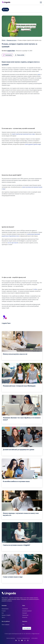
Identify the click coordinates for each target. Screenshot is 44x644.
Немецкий (25, 613)
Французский (25, 615)
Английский (25, 609)
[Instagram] (28, 640)
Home (3, 40)
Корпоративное (5, 609)
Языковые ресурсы (11, 40)
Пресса (3, 617)
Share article (19, 55)
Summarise (7, 55)
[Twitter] (19, 640)
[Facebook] (25, 640)
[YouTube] (22, 640)
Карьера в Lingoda (6, 615)
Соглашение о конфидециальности (23, 638)
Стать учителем (27, 628)
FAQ (23, 625)
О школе (4, 611)
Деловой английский (27, 611)
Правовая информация (11, 638)
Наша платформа (6, 625)
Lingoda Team (11, 51)
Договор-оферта (34, 638)
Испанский (25, 617)
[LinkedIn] (16, 640)
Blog (5, 10)
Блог (3, 613)
